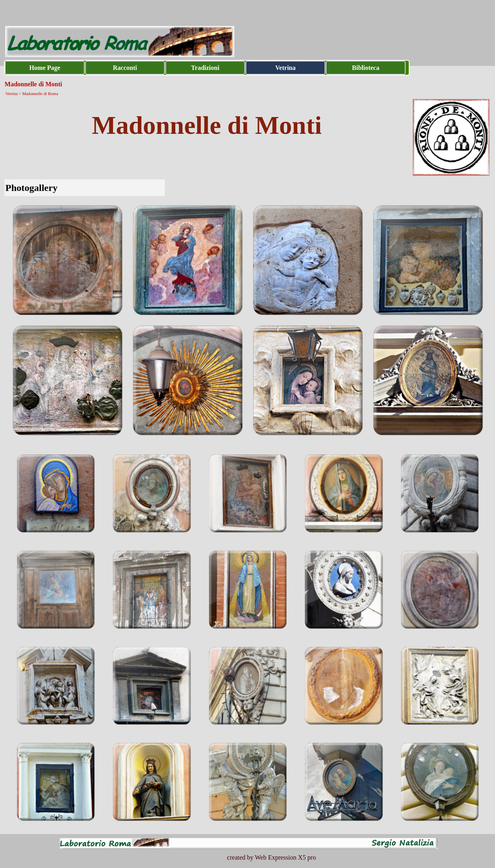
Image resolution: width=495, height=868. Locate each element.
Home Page (45, 68)
